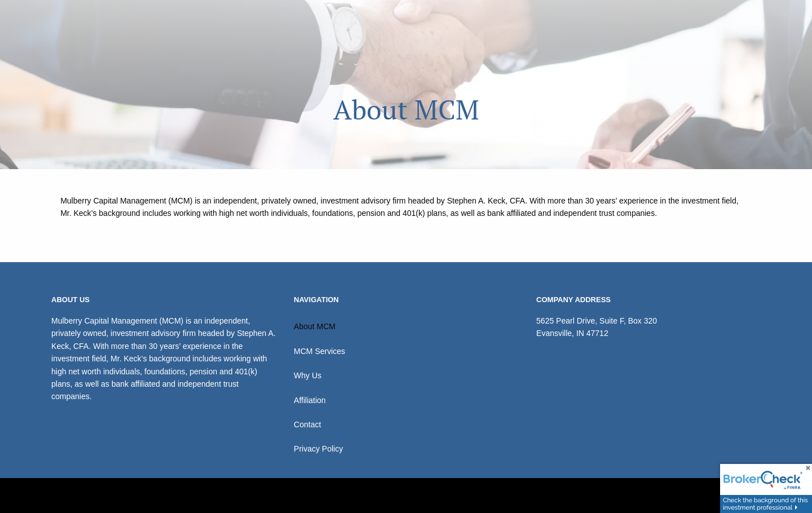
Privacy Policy (318, 449)
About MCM (315, 326)
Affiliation (310, 400)
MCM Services (319, 351)
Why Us (308, 375)
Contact (307, 424)
